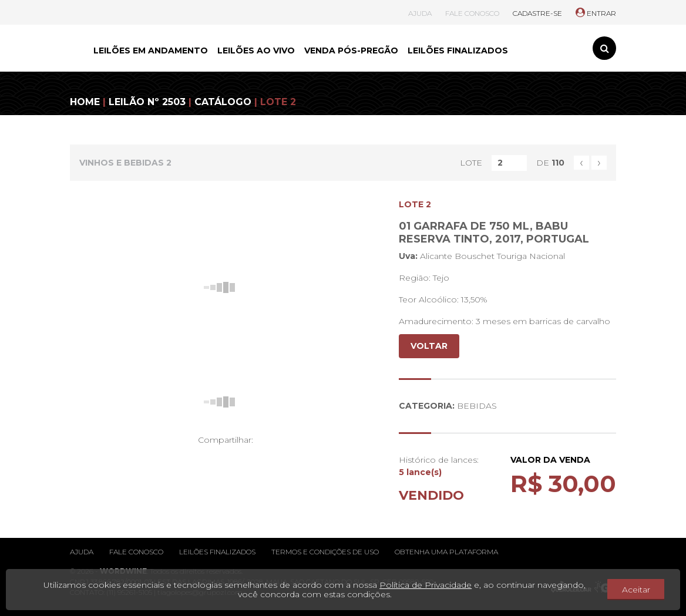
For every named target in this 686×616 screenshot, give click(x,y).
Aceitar (636, 590)
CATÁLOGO (223, 102)
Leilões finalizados (217, 552)
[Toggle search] (604, 48)
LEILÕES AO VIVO (256, 51)
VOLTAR (429, 346)
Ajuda (82, 552)
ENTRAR (596, 13)
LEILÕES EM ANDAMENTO (151, 51)
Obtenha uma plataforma (446, 552)
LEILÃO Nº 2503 (147, 102)
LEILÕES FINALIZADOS (458, 51)
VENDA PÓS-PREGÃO (351, 51)
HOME (85, 102)
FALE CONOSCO (472, 13)
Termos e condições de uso (325, 552)
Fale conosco (136, 552)
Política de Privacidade (426, 585)
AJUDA (420, 13)
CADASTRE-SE (537, 13)
